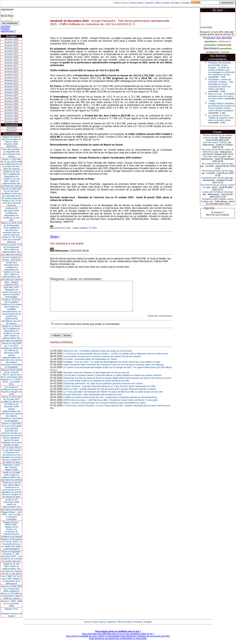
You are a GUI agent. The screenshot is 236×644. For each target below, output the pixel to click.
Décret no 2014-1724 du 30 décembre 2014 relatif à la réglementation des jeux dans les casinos (12, 250)
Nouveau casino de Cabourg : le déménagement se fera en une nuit (97, 378)
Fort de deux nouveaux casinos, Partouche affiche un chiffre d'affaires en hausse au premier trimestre (113, 381)
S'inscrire (59, 330)
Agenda (149, 3)
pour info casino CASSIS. (215, 142)
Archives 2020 (11, 57)
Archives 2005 (11, 101)
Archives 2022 (11, 51)
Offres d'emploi (162, 3)
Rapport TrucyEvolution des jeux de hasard (12, 612)
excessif (225, 52)
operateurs (211, 41)
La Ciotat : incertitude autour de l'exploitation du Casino (91, 365)
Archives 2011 (11, 83)
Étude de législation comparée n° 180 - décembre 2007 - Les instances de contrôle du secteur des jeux (11, 556)
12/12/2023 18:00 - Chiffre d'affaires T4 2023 (73, 228)
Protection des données (218, 38)
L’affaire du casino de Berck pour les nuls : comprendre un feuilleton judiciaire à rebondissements (111, 403)
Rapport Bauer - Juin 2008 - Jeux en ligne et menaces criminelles (11, 516)
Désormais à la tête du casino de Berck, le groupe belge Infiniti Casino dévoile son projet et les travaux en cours (118, 384)
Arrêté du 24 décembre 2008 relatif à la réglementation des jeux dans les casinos (12, 504)
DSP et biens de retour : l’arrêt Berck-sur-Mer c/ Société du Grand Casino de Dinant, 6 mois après (111, 406)
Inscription (6, 26)
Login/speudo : (8, 9)
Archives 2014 (11, 75)
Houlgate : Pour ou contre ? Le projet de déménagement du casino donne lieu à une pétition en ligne (112, 368)
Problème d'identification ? (8, 30)
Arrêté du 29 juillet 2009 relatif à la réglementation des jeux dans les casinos (12, 476)
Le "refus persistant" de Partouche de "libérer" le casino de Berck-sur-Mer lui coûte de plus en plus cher (114, 398)
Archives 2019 (11, 60)
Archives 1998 (11, 122)
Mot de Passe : (8, 16)
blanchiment (211, 48)
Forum (125, 3)
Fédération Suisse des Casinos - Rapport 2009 (12, 467)
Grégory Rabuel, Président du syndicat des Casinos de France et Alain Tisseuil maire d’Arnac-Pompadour (222, 107)
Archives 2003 (11, 107)
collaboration (224, 41)
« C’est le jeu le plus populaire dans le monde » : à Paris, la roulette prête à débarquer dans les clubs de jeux (116, 359)
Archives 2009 (11, 89)
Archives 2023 (11, 48)
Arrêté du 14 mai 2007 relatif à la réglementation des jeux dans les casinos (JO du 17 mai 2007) (12, 569)
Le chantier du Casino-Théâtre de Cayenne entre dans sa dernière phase (221, 118)
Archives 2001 (11, 113)
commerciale (224, 45)
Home (117, 3)
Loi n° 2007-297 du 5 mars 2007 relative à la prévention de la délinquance (11, 580)
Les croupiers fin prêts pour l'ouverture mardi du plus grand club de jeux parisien (103, 362)
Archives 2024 (11, 45)
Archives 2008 (11, 92)
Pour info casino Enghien (215, 157)
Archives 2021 (11, 54)
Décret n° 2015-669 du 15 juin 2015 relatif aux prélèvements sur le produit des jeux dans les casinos (11, 164)
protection (210, 45)
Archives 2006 (11, 98)
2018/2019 (11, 128)
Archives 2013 (11, 77)
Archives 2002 (11, 110)
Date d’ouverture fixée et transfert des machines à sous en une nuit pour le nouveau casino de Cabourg (114, 370)
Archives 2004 (11, 104)
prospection (213, 52)
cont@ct (186, 3)
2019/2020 (11, 131)
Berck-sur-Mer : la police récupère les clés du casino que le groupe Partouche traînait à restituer (110, 395)
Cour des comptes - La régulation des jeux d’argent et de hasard (11, 153)
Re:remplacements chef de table (218, 164)
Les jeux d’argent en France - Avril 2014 (11, 258)
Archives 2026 (11, 39)
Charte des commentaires (160, 322)
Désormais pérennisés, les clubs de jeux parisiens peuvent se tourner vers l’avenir (103, 389)
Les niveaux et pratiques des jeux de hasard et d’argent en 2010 (12, 391)
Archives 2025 (11, 42)
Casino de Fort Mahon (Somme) (218, 192)
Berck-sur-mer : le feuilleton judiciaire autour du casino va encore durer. (98, 357)
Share (54, 237)
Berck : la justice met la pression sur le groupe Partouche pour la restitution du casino (105, 409)
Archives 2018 (11, 63)
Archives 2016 (11, 69)
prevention (225, 49)
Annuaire (175, 3)
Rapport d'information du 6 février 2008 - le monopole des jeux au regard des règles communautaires (12, 544)
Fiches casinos (137, 3)
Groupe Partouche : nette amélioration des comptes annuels (93, 400)
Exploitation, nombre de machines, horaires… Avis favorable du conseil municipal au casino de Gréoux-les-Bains (221, 84)
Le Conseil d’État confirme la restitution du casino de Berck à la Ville (97, 387)
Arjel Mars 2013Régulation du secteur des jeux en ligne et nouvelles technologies (11, 292)
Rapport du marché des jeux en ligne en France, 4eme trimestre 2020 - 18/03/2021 (11, 142)
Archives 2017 (11, 66)
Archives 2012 (11, 80)
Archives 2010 (11, 86)
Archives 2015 (11, 72)
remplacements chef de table (215, 178)
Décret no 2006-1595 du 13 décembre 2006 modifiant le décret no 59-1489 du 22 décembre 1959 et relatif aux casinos (12, 592)
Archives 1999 (11, 119)
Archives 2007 (11, 95)
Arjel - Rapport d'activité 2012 (12, 283)
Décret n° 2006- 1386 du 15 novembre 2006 (12, 603)
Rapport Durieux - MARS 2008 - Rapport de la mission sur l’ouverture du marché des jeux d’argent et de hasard (11, 529)
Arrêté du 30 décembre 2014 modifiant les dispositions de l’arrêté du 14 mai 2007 (12, 214)
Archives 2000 (11, 116)
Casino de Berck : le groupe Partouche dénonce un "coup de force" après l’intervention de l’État (110, 392)
